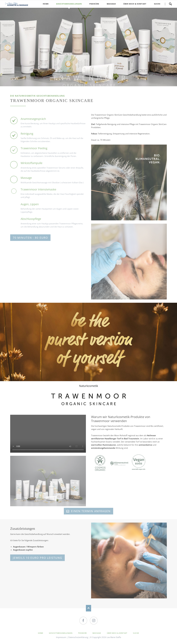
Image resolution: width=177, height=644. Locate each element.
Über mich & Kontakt (117, 633)
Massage (97, 633)
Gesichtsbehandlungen (61, 633)
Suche (170, 4)
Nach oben (88, 608)
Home (41, 633)
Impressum (61, 637)
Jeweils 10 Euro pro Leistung (37, 558)
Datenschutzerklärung (78, 637)
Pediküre (82, 633)
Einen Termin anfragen (90, 511)
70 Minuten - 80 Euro (30, 238)
